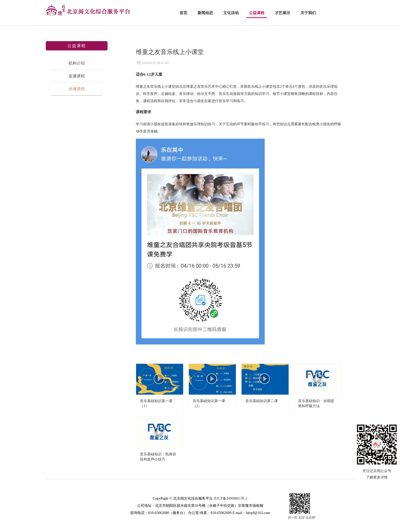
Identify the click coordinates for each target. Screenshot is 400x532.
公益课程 (257, 13)
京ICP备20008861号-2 (230, 498)
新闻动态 (205, 13)
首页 (183, 13)
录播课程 (77, 89)
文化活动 (231, 13)
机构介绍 (77, 63)
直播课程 (77, 76)
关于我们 (308, 13)
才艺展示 (282, 13)
